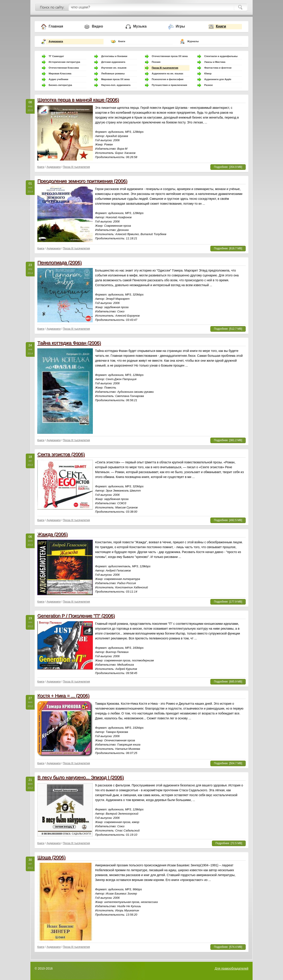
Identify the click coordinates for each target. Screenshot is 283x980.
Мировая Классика (60, 73)
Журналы (193, 41)
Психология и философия (168, 79)
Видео (97, 26)
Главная (56, 26)
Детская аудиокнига (113, 62)
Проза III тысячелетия (165, 68)
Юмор (208, 73)
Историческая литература (64, 62)
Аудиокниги (56, 41)
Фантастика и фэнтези (218, 68)
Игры (180, 26)
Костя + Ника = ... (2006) (63, 696)
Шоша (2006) (51, 857)
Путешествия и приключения (169, 85)
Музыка (140, 26)
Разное (208, 85)
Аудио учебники (58, 79)
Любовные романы (113, 73)
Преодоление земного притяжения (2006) (82, 181)
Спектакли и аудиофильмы (221, 56)
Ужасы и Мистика (215, 62)
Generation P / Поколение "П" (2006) (76, 616)
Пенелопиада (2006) (59, 263)
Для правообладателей (232, 968)
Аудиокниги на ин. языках (167, 73)
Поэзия (156, 62)
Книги (221, 26)
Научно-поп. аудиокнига (116, 85)
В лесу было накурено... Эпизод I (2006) (81, 777)
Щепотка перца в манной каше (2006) (78, 100)
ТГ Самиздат (56, 56)
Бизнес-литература (60, 85)
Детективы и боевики (114, 56)
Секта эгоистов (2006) (61, 454)
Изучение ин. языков (114, 68)
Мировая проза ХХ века (115, 79)
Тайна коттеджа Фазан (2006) (69, 343)
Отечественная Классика (64, 68)
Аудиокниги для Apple (218, 79)
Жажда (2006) (52, 534)
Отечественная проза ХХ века (170, 56)
